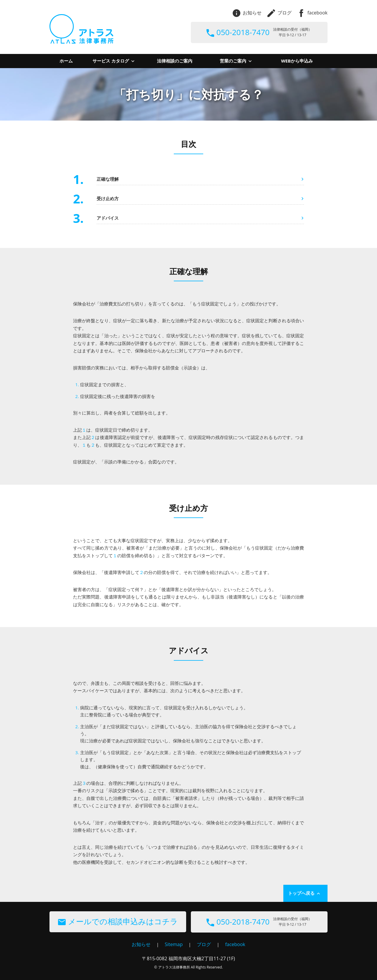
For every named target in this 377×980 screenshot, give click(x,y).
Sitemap (174, 944)
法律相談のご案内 (175, 61)
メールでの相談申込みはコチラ (118, 921)
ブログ (280, 13)
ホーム (66, 61)
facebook (312, 13)
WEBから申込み (297, 61)
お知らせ (247, 13)
